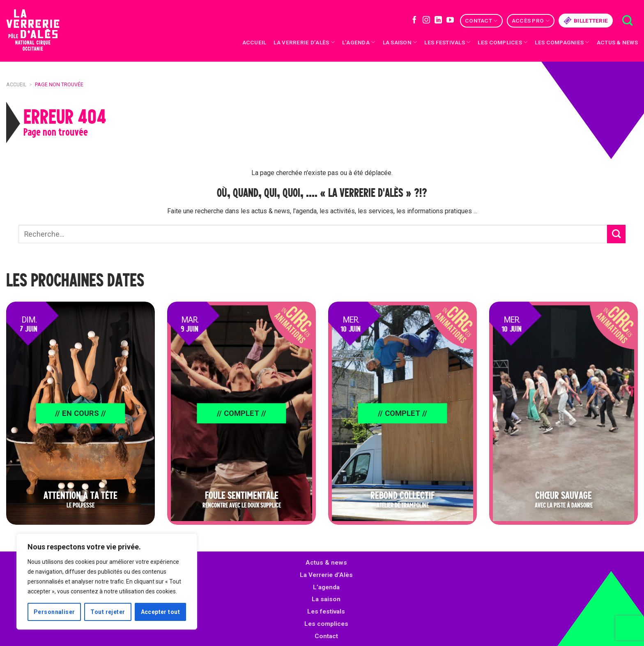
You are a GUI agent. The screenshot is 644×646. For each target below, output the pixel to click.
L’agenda (326, 587)
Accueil (254, 42)
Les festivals (447, 42)
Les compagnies (562, 42)
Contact (481, 21)
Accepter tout (160, 612)
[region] (107, 581)
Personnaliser (54, 612)
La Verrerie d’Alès (304, 42)
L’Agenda (359, 42)
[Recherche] (627, 21)
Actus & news (617, 42)
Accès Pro (531, 21)
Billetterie (586, 21)
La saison (400, 42)
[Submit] (616, 234)
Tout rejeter (108, 612)
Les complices (503, 42)
